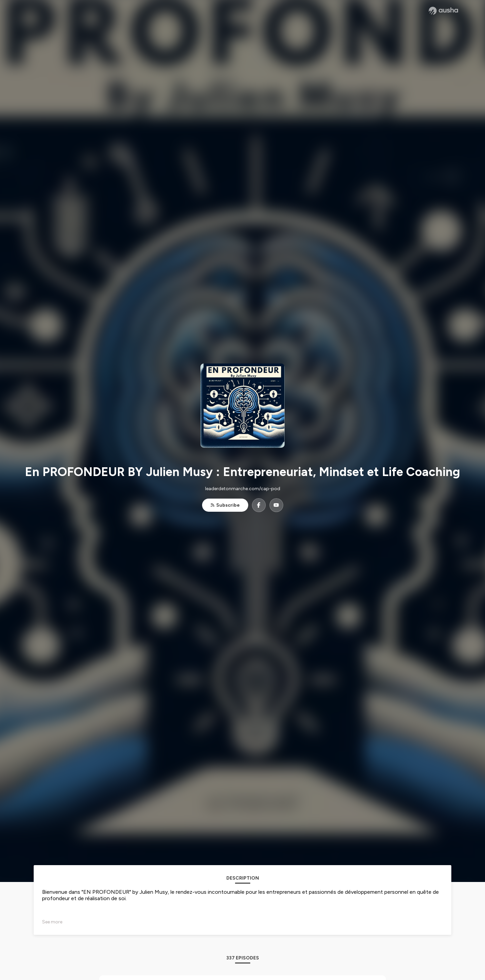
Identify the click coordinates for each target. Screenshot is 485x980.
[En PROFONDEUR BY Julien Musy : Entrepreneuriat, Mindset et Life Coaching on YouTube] (276, 505)
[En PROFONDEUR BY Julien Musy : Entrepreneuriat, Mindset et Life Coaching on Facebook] (259, 505)
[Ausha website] (443, 11)
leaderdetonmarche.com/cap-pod (243, 489)
